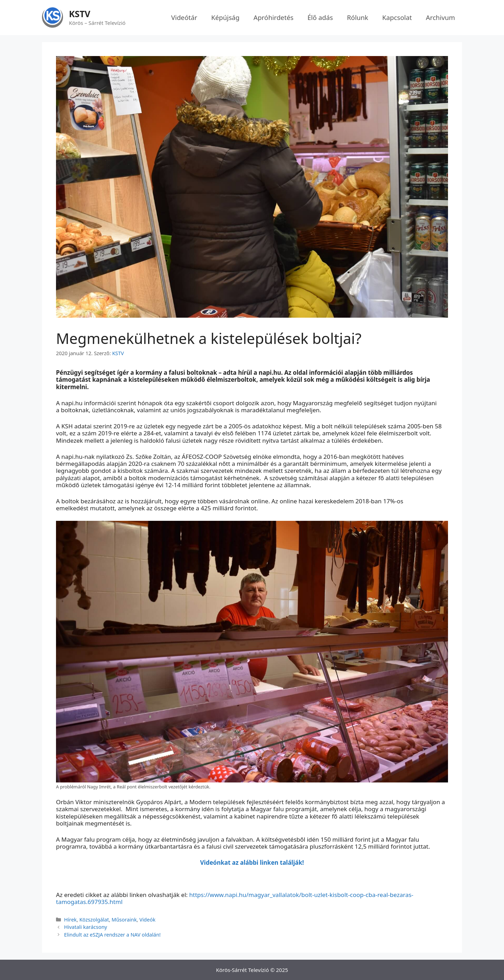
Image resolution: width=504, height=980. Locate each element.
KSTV (80, 14)
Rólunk (358, 17)
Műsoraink (124, 920)
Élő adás (320, 17)
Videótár (184, 17)
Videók (147, 920)
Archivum (440, 17)
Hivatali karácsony (86, 927)
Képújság (225, 17)
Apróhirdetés (273, 17)
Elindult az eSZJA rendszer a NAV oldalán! (112, 935)
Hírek (70, 920)
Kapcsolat (397, 17)
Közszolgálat (94, 920)
